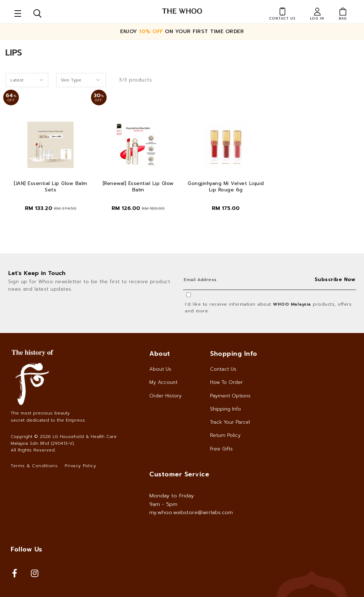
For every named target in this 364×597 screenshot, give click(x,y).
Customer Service (179, 474)
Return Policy (225, 435)
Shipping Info (226, 409)
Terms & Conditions (34, 466)
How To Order (226, 382)
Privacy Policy (80, 466)
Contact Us (223, 369)
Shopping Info (234, 354)
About (160, 354)
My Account (163, 382)
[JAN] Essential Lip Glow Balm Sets (51, 187)
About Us (160, 369)
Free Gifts (221, 449)
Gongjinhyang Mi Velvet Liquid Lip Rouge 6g (226, 187)
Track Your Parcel (230, 422)
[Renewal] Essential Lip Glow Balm (138, 187)
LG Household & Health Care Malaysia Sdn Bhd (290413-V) (64, 440)
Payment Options (230, 396)
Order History (165, 396)
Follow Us (26, 549)
